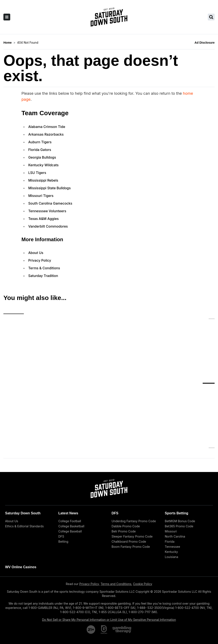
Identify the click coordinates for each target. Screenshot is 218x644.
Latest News (68, 466)
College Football (70, 474)
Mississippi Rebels (43, 180)
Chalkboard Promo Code (129, 495)
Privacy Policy (40, 260)
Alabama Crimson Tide (47, 127)
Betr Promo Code (124, 484)
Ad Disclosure (205, 43)
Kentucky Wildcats (44, 165)
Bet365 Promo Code (179, 479)
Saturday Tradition (43, 276)
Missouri (171, 484)
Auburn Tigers (40, 142)
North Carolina (175, 490)
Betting (63, 495)
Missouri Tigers (41, 196)
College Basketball (71, 479)
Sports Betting (176, 466)
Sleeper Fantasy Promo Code (132, 490)
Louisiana (171, 510)
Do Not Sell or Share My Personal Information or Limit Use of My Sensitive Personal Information (109, 573)
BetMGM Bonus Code (180, 474)
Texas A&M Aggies (44, 219)
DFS (61, 490)
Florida (170, 495)
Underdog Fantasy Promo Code (134, 474)
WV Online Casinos (21, 520)
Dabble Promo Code (126, 479)
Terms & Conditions (44, 268)
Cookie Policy (143, 537)
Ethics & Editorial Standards (24, 479)
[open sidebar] (7, 17)
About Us (36, 253)
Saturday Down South (23, 466)
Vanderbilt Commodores (48, 226)
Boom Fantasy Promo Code (131, 500)
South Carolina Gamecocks (50, 203)
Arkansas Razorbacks (46, 134)
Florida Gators (40, 150)
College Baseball (70, 484)
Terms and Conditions (116, 537)
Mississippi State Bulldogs (49, 188)
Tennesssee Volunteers (47, 211)
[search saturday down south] (211, 17)
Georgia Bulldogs (42, 157)
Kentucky (171, 505)
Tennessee (172, 500)
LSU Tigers (37, 173)
